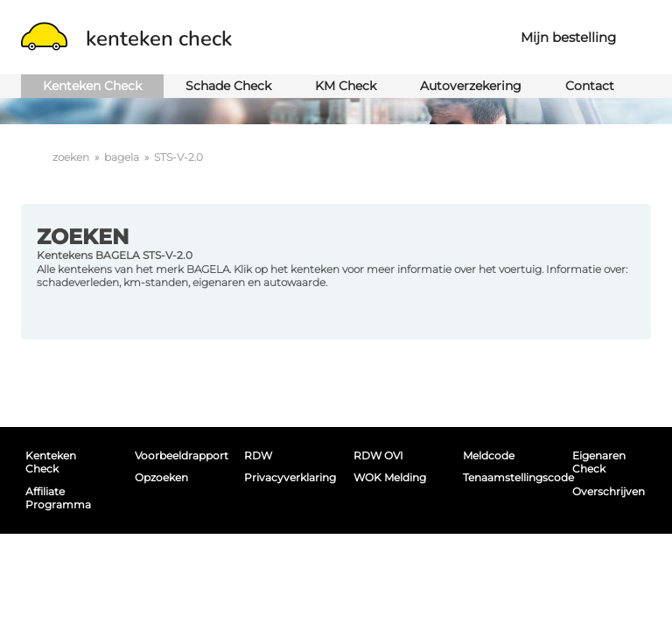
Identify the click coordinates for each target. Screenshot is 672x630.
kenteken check (126, 38)
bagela (122, 157)
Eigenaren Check (599, 462)
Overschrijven (609, 491)
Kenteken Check (92, 86)
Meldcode (489, 455)
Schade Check (228, 86)
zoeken (71, 157)
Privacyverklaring (283, 477)
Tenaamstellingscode (502, 477)
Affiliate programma (58, 498)
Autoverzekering (471, 86)
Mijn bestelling (568, 37)
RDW (258, 455)
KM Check (346, 86)
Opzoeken (161, 477)
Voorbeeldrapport (174, 455)
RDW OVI (378, 455)
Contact (590, 86)
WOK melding (390, 477)
